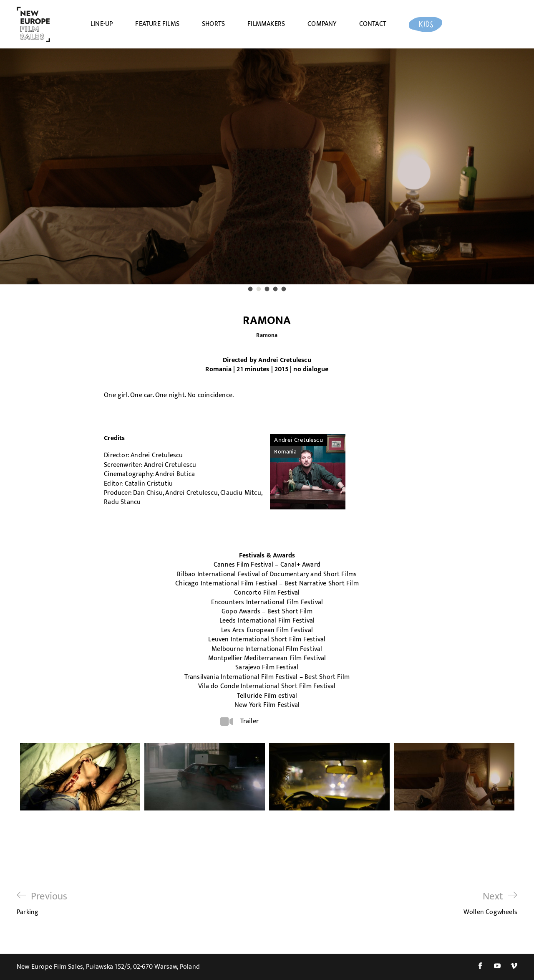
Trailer (249, 721)
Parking (42, 903)
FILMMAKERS (266, 24)
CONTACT (373, 24)
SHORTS (213, 24)
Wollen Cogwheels (490, 903)
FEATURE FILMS (157, 24)
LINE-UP (102, 24)
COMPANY (322, 24)
